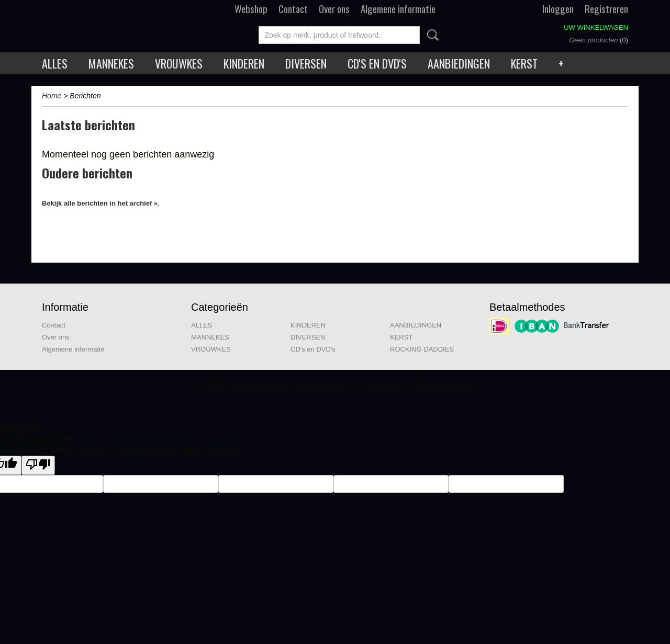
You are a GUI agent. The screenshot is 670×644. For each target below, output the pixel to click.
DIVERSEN (306, 63)
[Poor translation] (38, 465)
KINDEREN (244, 63)
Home (52, 96)
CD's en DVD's (377, 63)
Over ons (334, 8)
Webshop (251, 8)
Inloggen (558, 8)
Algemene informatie (398, 8)
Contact (293, 8)
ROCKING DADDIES (422, 349)
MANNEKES (111, 63)
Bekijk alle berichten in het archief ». (101, 203)
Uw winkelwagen (596, 27)
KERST (524, 63)
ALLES (55, 63)
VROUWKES (179, 63)
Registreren (606, 8)
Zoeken (431, 35)
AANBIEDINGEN (459, 63)
